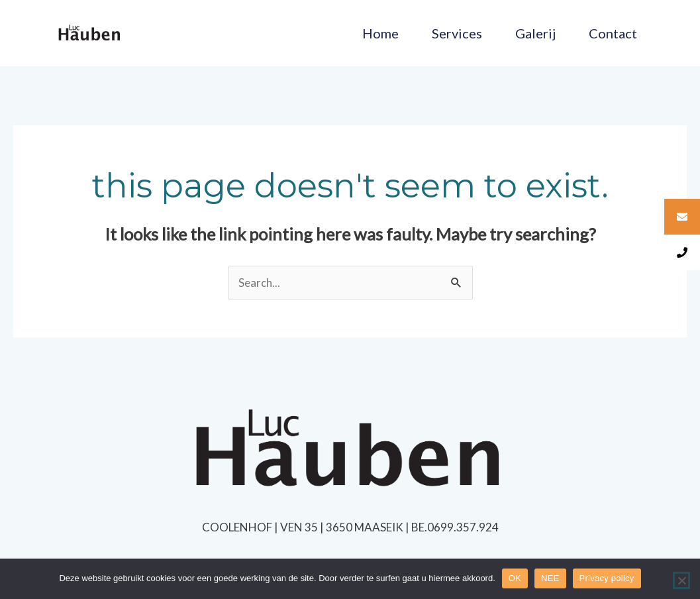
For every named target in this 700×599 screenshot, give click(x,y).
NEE (550, 578)
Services (457, 33)
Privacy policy (607, 578)
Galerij (535, 33)
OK (515, 578)
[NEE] (681, 580)
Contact (613, 33)
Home (380, 33)
